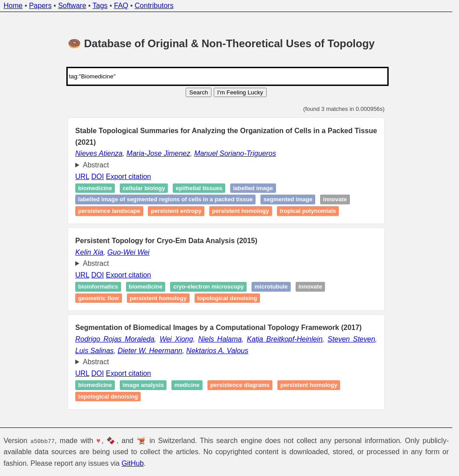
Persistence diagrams (240, 385)
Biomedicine (95, 188)
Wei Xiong (176, 339)
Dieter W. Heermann (150, 351)
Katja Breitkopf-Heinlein (285, 339)
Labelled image (253, 188)
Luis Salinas (94, 351)
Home (13, 6)
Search (199, 92)
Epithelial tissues (199, 188)
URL (82, 177)
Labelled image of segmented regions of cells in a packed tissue (166, 200)
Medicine (187, 385)
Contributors (154, 6)
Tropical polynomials (308, 211)
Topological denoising (227, 298)
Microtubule (271, 287)
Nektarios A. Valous (217, 351)
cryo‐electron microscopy (209, 287)
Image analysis (143, 385)
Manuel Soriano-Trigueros (235, 153)
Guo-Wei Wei (128, 252)
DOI (97, 177)
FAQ (121, 6)
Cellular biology (144, 188)
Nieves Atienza (99, 153)
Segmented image (288, 200)
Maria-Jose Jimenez (158, 153)
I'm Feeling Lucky (240, 92)
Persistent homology (240, 211)
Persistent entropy (176, 211)
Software (72, 6)
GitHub (133, 463)
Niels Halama (220, 339)
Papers (40, 6)
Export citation (128, 177)
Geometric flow (99, 298)
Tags (100, 6)
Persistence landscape (109, 211)
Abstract (96, 165)
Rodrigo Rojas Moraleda (115, 339)
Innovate (335, 200)
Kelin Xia (89, 252)
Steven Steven (351, 339)
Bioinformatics (98, 287)
